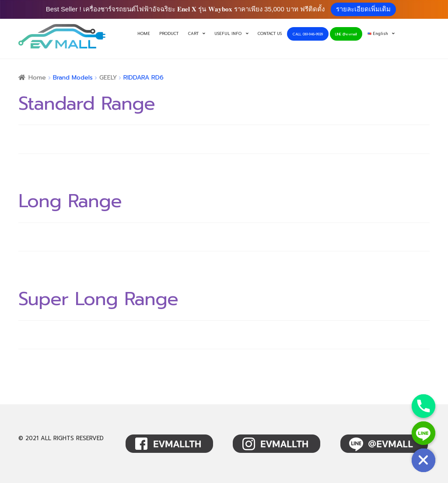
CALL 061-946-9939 (308, 34)
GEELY (108, 78)
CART (193, 34)
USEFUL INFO (228, 34)
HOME (144, 34)
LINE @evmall (346, 34)
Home (37, 78)
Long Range (70, 201)
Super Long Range (98, 299)
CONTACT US (270, 34)
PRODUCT (169, 34)
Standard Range (87, 104)
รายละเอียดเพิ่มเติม (363, 9)
